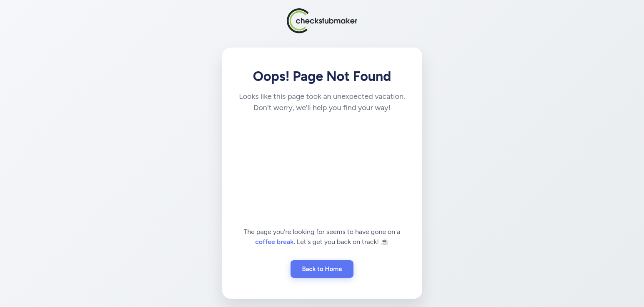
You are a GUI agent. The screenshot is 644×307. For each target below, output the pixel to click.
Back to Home (322, 269)
